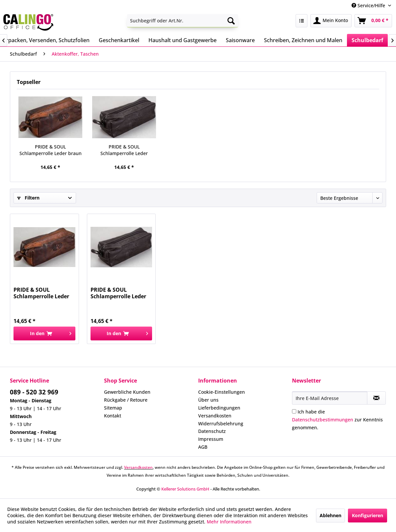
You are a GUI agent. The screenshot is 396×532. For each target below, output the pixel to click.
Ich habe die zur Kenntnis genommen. (337, 420)
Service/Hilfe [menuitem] (369, 5)
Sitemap (113, 408)
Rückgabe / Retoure (126, 400)
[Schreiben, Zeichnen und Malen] (303, 40)
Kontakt (113, 416)
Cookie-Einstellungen (222, 392)
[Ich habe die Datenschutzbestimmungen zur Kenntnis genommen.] (294, 411)
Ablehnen (330, 515)
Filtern (28, 198)
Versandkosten (215, 416)
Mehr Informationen (229, 522)
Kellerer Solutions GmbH (185, 489)
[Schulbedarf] (367, 40)
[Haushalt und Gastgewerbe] (183, 40)
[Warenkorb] (373, 21)
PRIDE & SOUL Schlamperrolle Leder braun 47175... (51, 150)
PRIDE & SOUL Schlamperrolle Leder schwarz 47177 (124, 150)
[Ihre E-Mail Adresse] (330, 398)
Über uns (208, 400)
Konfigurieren (368, 515)
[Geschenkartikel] (119, 40)
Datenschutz (212, 431)
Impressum (211, 439)
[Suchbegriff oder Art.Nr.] (183, 21)
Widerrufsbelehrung (221, 424)
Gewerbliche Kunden (127, 392)
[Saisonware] (240, 40)
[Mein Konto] (331, 21)
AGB (203, 447)
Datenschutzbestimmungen (323, 420)
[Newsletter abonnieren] (376, 398)
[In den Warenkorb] (44, 333)
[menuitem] (183, 21)
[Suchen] (231, 21)
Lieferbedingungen (219, 408)
